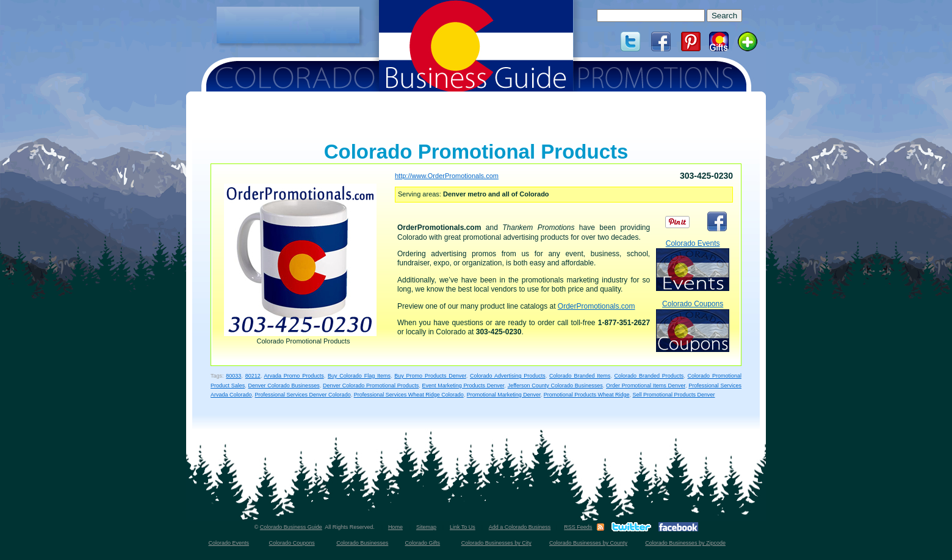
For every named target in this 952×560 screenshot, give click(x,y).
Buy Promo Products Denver (430, 376)
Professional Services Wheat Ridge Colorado (409, 395)
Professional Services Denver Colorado (303, 395)
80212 (253, 376)
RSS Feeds (578, 527)
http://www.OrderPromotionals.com (447, 176)
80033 (233, 376)
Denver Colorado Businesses (284, 386)
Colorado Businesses (362, 543)
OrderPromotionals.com (597, 306)
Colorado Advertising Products (508, 376)
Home (395, 527)
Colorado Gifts (423, 543)
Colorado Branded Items (580, 376)
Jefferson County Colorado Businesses (555, 386)
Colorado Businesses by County (588, 543)
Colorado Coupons (693, 325)
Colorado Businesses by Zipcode (685, 543)
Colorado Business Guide (291, 527)
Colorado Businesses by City (496, 543)
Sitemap (426, 527)
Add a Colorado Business (520, 527)
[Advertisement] (288, 25)
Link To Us (463, 527)
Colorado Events (693, 265)
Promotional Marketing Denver (504, 395)
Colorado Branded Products (649, 376)
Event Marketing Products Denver (463, 386)
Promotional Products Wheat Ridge (587, 395)
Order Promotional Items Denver (646, 386)
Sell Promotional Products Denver (673, 395)
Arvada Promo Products (294, 376)
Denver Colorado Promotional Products (371, 386)
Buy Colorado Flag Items (359, 376)
